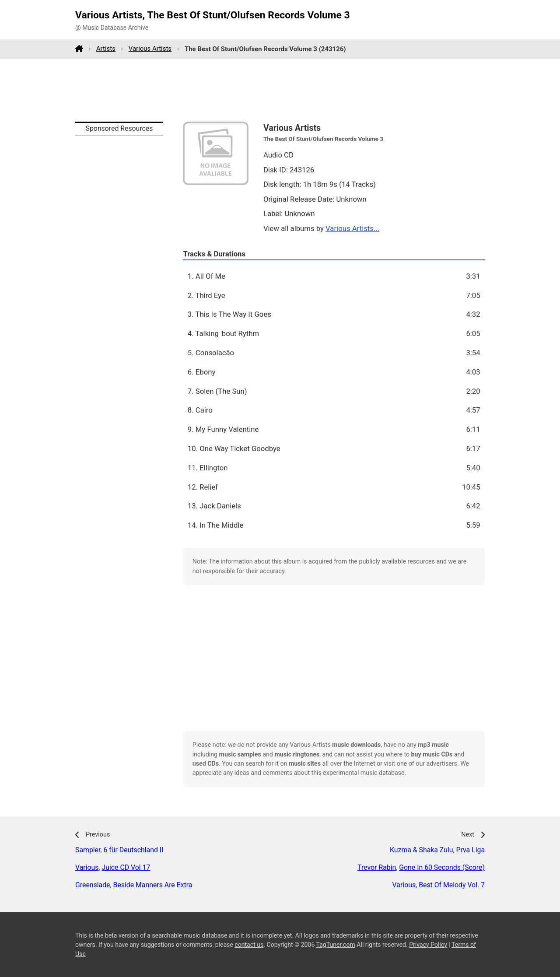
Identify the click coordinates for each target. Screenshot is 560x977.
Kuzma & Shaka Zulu (421, 850)
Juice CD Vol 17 (126, 867)
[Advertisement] (280, 90)
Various (87, 867)
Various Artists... (352, 228)
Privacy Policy (428, 945)
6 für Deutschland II (133, 850)
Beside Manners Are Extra (153, 885)
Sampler (88, 850)
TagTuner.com (336, 945)
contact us (249, 945)
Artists (106, 49)
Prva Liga (471, 850)
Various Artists (150, 49)
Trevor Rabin (377, 867)
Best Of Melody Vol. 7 (452, 885)
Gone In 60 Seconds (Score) (442, 867)
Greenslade (93, 885)
